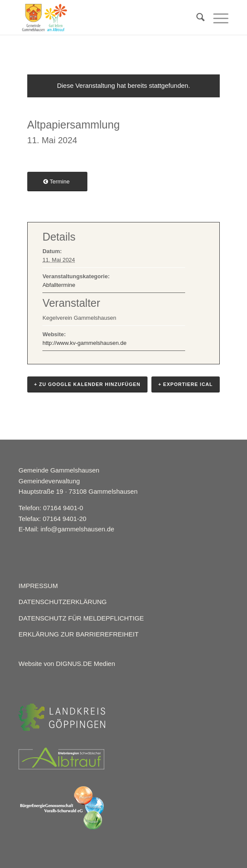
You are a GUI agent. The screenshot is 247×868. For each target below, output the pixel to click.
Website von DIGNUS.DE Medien (67, 664)
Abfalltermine (59, 285)
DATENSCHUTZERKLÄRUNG (63, 602)
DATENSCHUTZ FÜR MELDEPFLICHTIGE (81, 618)
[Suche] (196, 17)
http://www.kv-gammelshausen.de (84, 343)
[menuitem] (196, 17)
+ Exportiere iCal (186, 384)
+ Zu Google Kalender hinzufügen (87, 384)
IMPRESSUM (38, 586)
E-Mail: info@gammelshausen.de (66, 529)
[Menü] (217, 17)
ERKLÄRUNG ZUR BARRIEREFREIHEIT (79, 634)
